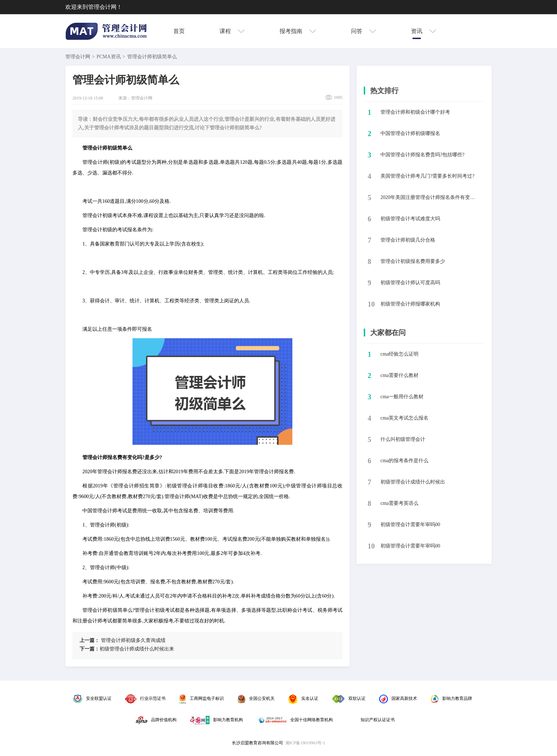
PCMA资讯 (109, 57)
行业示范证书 (145, 698)
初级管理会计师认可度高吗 (410, 283)
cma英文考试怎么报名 (404, 418)
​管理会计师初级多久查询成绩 (123, 640)
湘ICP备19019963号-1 (305, 743)
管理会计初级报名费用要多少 (413, 261)
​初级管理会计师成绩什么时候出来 (127, 649)
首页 (179, 31)
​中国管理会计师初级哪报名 (410, 133)
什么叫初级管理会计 (403, 439)
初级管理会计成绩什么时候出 (413, 482)
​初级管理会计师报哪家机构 (410, 304)
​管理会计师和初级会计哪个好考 (415, 112)
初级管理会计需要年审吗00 (410, 525)
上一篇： (90, 640)
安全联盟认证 (92, 698)
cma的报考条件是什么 (404, 461)
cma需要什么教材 (399, 375)
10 (371, 304)
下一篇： (90, 649)
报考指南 (298, 31)
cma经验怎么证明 (399, 354)
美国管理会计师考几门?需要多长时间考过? (427, 176)
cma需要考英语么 (399, 503)
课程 (232, 31)
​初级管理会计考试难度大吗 (410, 219)
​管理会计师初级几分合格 (408, 240)
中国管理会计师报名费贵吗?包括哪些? (422, 155)
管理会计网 (78, 57)
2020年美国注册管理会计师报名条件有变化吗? (430, 197)
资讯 (424, 31)
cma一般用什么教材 (402, 397)
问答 (364, 31)
